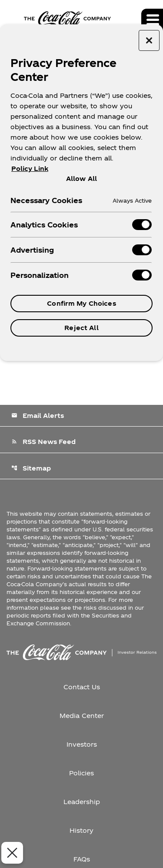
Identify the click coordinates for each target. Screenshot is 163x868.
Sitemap (31, 468)
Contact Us (82, 687)
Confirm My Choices (81, 303)
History (81, 830)
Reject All (81, 328)
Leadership (82, 802)
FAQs (82, 859)
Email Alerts (38, 416)
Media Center (82, 716)
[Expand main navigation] (152, 20)
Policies (81, 773)
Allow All (81, 178)
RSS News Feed (43, 442)
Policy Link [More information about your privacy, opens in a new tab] (30, 169)
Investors (82, 744)
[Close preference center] (149, 40)
